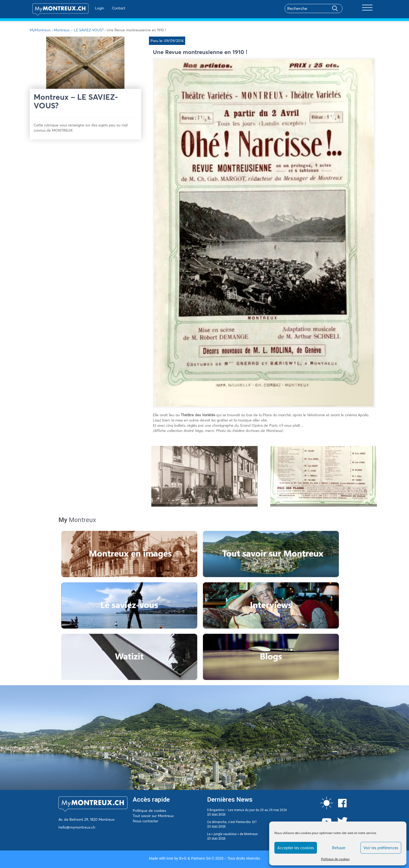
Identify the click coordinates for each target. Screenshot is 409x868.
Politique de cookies (335, 859)
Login (94, 8)
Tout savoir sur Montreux (153, 816)
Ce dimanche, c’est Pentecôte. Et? (232, 822)
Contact (113, 8)
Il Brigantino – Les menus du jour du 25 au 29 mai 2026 (247, 810)
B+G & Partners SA (195, 858)
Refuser (339, 848)
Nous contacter (146, 821)
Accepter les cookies (296, 848)
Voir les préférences (381, 848)
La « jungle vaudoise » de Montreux (232, 834)
